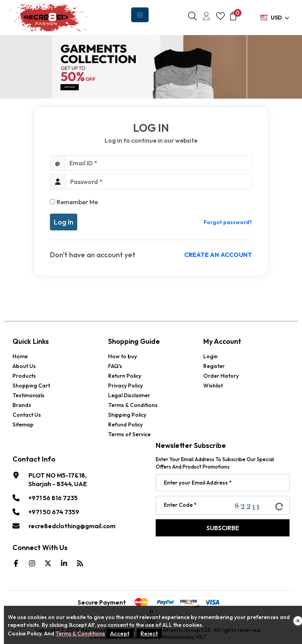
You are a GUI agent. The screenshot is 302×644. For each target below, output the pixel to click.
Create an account (218, 255)
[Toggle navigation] (140, 15)
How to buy (123, 356)
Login (211, 356)
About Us (24, 366)
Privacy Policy (125, 386)
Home (20, 356)
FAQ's (115, 366)
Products (24, 376)
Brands (22, 405)
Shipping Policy (127, 415)
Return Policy (125, 376)
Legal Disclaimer (129, 395)
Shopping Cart (31, 386)
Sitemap (23, 425)
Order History (221, 376)
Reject (149, 633)
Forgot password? (228, 222)
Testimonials (28, 395)
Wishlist (213, 386)
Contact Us (27, 415)
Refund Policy (125, 425)
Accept (120, 633)
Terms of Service (129, 434)
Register (214, 366)
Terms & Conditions (133, 405)
